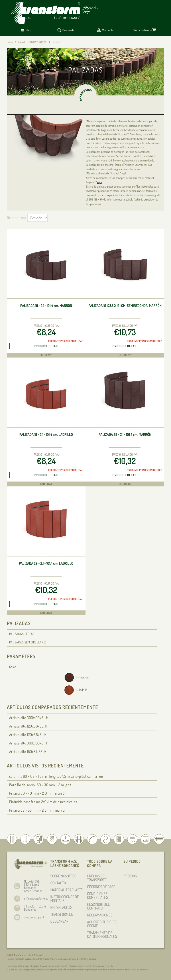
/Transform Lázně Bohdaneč (35, 908)
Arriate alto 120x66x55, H (28, 726)
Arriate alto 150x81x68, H (28, 752)
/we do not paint (34, 917)
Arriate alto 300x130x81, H (29, 743)
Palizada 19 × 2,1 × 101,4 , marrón (46, 306)
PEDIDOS (130, 876)
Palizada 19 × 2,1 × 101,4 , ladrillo (46, 434)
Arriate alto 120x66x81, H (28, 735)
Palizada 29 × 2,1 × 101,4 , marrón (125, 434)
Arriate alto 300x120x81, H (29, 718)
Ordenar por (17, 218)
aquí (124, 173)
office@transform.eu (36, 898)
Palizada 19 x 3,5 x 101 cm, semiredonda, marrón (125, 306)
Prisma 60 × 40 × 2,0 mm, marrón (38, 793)
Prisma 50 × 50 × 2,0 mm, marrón (38, 810)
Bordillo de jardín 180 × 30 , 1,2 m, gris (40, 785)
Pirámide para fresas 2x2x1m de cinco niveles (43, 802)
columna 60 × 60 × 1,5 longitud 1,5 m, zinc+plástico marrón (56, 776)
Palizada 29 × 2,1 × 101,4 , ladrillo (46, 563)
